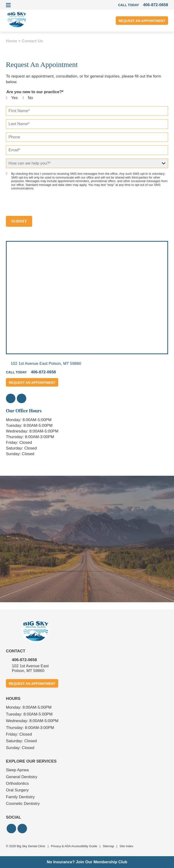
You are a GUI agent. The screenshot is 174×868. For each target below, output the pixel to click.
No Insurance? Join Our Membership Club (87, 862)
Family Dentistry (20, 797)
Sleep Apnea (17, 770)
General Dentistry (22, 777)
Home (11, 41)
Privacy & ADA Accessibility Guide (74, 846)
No (30, 98)
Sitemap (108, 846)
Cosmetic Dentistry (23, 804)
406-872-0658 (24, 660)
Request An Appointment (142, 21)
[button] (11, 398)
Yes (14, 98)
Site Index (126, 846)
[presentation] (42, 203)
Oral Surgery (17, 790)
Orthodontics (17, 783)
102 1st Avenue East (46, 364)
